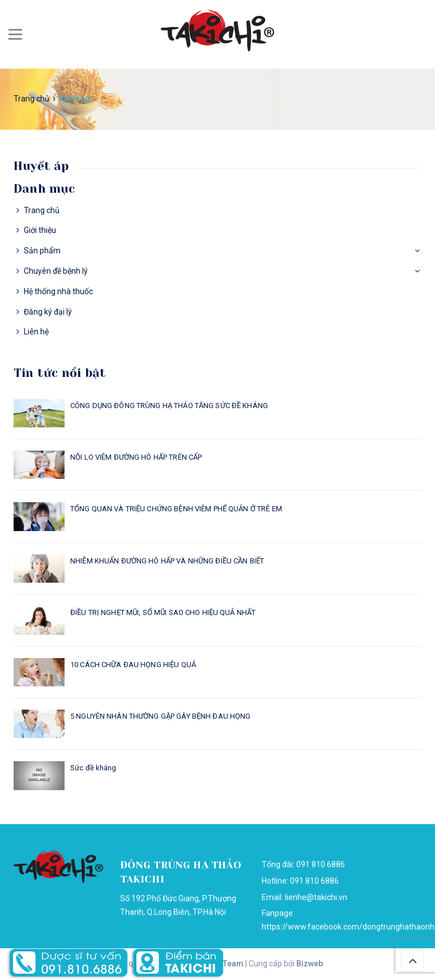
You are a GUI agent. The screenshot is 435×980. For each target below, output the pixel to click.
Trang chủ (42, 210)
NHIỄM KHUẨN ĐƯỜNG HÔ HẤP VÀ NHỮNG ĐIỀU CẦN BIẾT (167, 561)
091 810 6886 (314, 881)
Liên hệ (36, 332)
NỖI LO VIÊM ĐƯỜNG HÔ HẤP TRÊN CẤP (136, 457)
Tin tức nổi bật (60, 373)
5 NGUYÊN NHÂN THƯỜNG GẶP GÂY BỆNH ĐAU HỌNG (160, 716)
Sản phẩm (42, 251)
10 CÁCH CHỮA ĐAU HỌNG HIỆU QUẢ (133, 665)
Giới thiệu (40, 230)
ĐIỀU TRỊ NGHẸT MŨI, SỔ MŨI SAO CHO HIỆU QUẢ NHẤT (163, 612)
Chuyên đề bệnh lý (56, 271)
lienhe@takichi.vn (316, 897)
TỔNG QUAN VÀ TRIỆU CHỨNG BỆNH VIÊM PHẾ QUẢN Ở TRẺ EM (176, 509)
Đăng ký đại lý (48, 312)
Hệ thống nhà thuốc (58, 291)
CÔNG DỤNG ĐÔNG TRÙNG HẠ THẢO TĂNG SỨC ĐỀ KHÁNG (169, 406)
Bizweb (310, 964)
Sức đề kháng (93, 768)
